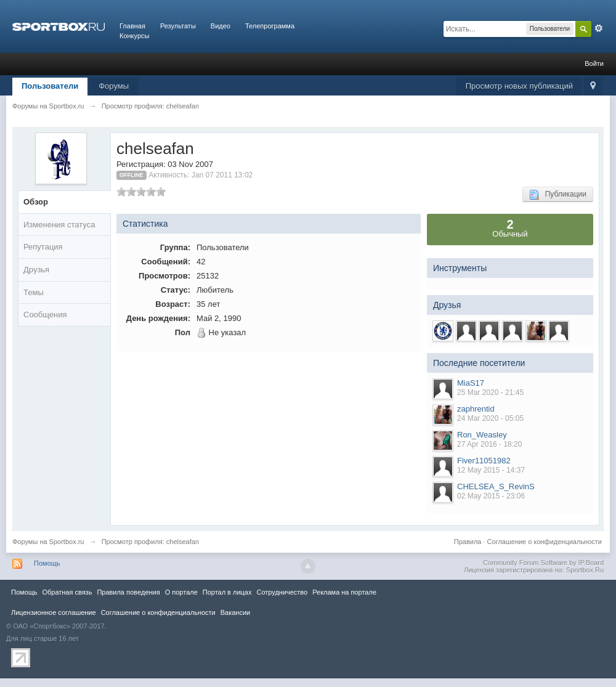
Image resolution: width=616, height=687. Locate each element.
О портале (181, 592)
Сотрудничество (282, 592)
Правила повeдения (128, 592)
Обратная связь (67, 592)
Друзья (36, 270)
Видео (221, 26)
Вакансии (235, 612)
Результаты (178, 26)
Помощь (47, 563)
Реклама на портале (344, 592)
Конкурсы (134, 36)
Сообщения (45, 315)
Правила (468, 542)
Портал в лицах (227, 592)
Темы (34, 292)
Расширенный (599, 28)
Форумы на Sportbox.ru (48, 542)
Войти (594, 63)
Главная (132, 26)
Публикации (558, 195)
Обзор (36, 202)
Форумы (114, 86)
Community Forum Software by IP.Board (543, 563)
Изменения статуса (59, 225)
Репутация (43, 247)
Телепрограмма (270, 26)
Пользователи (50, 86)
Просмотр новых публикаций (519, 86)
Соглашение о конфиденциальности (545, 542)
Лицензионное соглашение (54, 612)
